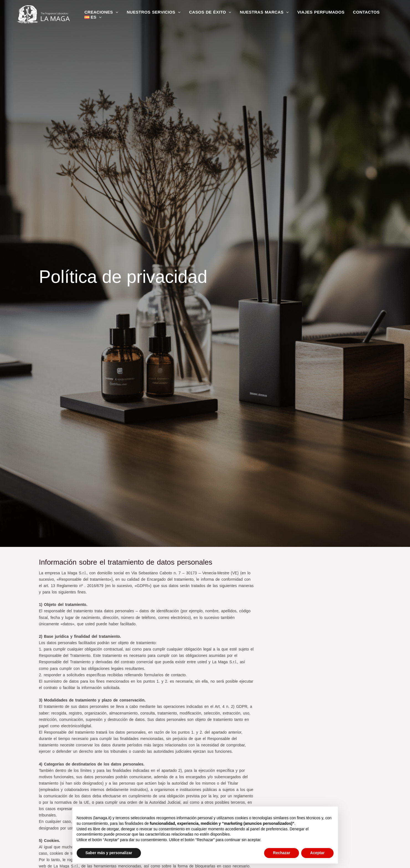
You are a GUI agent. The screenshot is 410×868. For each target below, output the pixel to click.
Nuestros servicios (153, 12)
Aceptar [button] (317, 853)
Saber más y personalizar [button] (109, 853)
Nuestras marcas (263, 12)
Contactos (365, 12)
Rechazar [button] (282, 853)
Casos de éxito (210, 12)
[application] (116, 12)
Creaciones (101, 12)
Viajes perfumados (320, 12)
